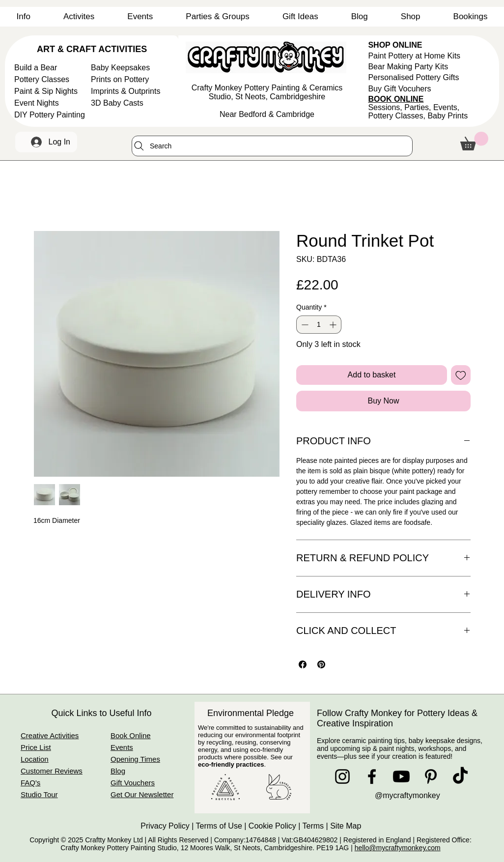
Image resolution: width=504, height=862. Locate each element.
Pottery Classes (42, 79)
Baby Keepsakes (120, 68)
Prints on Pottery (120, 79)
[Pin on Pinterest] (321, 664)
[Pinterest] (431, 776)
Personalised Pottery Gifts (413, 77)
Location (35, 759)
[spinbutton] (319, 325)
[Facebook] (372, 776)
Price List (36, 747)
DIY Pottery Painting (50, 115)
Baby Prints (448, 116)
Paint (414, 56)
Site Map (347, 826)
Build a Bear (36, 68)
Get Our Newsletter (142, 794)
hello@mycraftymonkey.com (398, 848)
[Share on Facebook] (303, 664)
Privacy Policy (165, 826)
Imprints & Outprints (126, 91)
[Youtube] (401, 776)
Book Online (131, 735)
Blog (118, 771)
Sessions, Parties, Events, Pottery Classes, (414, 112)
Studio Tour (39, 794)
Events (122, 747)
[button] (23, 17)
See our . (245, 761)
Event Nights (37, 103)
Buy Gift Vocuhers (399, 89)
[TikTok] (460, 776)
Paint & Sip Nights (46, 91)
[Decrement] (304, 325)
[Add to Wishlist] (461, 375)
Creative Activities (50, 735)
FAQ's (30, 783)
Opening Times (135, 759)
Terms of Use (219, 826)
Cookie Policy (272, 826)
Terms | (317, 826)
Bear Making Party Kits (408, 67)
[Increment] (334, 325)
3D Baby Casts (117, 103)
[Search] (272, 146)
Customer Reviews (52, 771)
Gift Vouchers (133, 783)
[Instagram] (342, 776)
